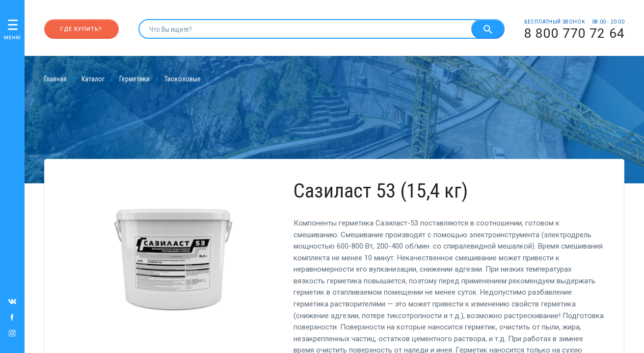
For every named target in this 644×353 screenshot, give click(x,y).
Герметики (134, 79)
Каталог (93, 79)
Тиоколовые (183, 79)
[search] (305, 29)
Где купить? (81, 29)
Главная (55, 79)
